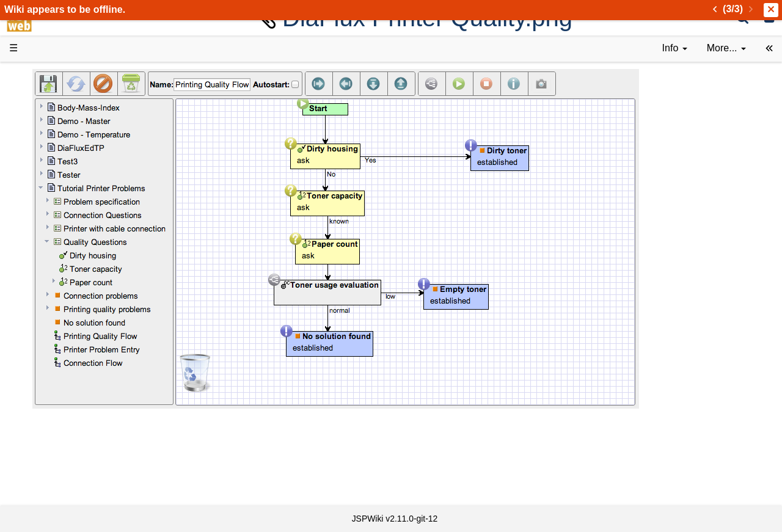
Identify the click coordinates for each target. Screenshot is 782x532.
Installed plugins (69, 457)
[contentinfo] (675, 49)
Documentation (67, 193)
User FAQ (55, 207)
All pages (54, 429)
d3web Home (39, 75)
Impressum (99, 471)
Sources (52, 319)
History (49, 138)
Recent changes (69, 443)
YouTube (53, 388)
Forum (48, 373)
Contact (50, 471)
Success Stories (69, 124)
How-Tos (53, 276)
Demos (49, 221)
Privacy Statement (73, 485)
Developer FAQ (67, 290)
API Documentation (76, 304)
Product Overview (72, 96)
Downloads (58, 110)
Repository (57, 332)
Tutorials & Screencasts (85, 179)
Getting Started (67, 262)
